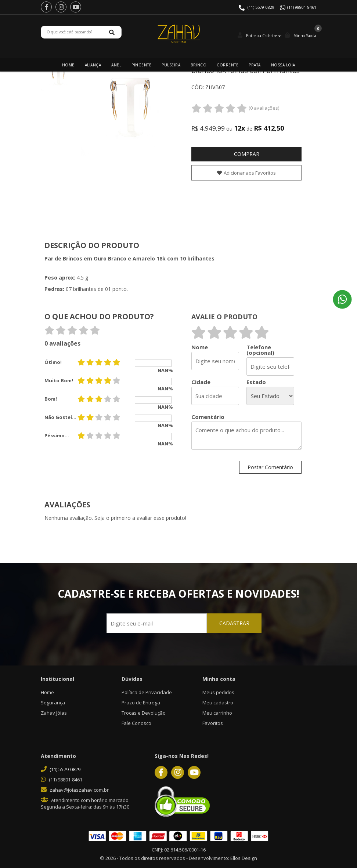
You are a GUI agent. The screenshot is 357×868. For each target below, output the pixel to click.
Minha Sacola (305, 36)
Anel (116, 65)
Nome (200, 347)
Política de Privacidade (147, 692)
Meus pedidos (218, 692)
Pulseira (171, 65)
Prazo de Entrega (141, 703)
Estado (256, 382)
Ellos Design (244, 858)
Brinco (199, 65)
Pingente (141, 65)
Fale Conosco (136, 723)
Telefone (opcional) (260, 350)
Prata (255, 65)
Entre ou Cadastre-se (264, 36)
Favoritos (213, 723)
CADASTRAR (233, 623)
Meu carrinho (217, 713)
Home (68, 65)
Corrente (228, 65)
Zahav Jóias (54, 713)
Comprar (247, 154)
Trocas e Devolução (144, 713)
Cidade (201, 382)
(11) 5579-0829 (261, 7)
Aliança (93, 65)
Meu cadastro (218, 703)
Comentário (208, 417)
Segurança (53, 703)
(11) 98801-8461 (302, 7)
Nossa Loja (283, 65)
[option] (59, 75)
